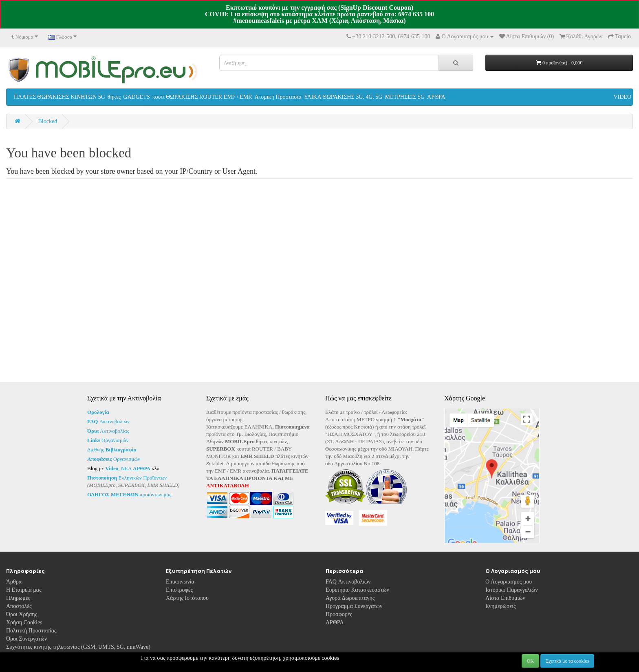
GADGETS (136, 97)
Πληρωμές (18, 598)
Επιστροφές (179, 590)
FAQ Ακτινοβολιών (348, 582)
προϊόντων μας (129, 494)
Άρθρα (14, 582)
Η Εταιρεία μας (24, 590)
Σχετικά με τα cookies (567, 661)
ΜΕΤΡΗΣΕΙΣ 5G (405, 97)
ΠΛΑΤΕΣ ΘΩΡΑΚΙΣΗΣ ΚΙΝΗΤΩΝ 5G (59, 97)
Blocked (48, 121)
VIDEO (622, 97)
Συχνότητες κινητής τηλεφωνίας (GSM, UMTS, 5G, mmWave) (78, 647)
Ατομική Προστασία (278, 97)
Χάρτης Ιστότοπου (187, 598)
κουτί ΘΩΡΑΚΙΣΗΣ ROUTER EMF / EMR (202, 97)
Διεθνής (112, 450)
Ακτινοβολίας (108, 431)
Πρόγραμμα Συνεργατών (354, 606)
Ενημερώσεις (501, 606)
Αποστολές (19, 606)
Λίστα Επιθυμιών (505, 598)
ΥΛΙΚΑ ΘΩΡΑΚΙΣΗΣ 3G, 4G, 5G (343, 97)
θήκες (114, 97)
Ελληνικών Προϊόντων (127, 478)
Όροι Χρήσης (22, 614)
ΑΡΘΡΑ (436, 97)
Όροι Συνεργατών (26, 639)
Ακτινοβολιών (108, 421)
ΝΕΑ (136, 468)
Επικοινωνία (180, 582)
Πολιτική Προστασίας (31, 631)
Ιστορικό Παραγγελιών (512, 590)
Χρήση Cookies (24, 622)
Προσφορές (339, 614)
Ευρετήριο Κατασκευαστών (357, 590)
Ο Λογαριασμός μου (509, 582)
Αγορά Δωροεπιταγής (350, 598)
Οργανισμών (108, 440)
